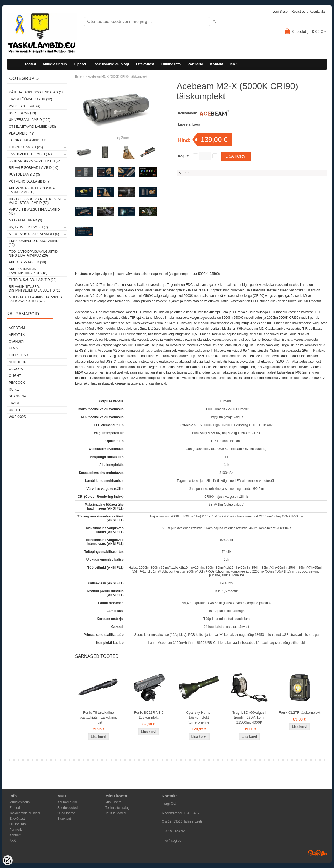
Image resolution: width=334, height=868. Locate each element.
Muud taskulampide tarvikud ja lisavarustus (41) (35, 299)
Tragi (14, 403)
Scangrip (17, 396)
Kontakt (217, 64)
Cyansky (16, 341)
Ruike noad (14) (22, 113)
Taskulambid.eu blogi (111, 64)
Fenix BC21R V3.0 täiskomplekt (149, 715)
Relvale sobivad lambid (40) (34, 168)
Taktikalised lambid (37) (30, 154)
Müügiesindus (55, 64)
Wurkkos (17, 417)
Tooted (30, 64)
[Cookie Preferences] (8, 860)
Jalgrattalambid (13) (28, 140)
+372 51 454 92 (173, 831)
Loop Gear (18, 355)
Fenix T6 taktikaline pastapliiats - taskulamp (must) (98, 717)
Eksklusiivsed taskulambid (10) (34, 243)
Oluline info (171, 64)
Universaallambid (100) (30, 120)
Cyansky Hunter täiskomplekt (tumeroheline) (199, 717)
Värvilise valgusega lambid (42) (34, 212)
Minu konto (113, 802)
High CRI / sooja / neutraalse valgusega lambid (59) (35, 201)
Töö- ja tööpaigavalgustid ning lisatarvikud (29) (33, 254)
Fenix (14, 348)
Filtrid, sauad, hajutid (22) (33, 280)
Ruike (14, 389)
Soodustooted (67, 808)
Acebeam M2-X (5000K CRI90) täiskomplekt (117, 76)
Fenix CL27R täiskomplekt (300, 712)
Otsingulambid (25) (26, 147)
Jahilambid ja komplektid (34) (35, 161)
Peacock (17, 383)
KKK (234, 64)
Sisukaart (64, 819)
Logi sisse (280, 12)
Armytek (17, 335)
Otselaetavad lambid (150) (32, 127)
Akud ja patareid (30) (27, 262)
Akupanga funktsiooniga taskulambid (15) (32, 190)
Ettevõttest (145, 64)
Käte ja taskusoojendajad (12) (37, 92)
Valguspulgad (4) (25, 106)
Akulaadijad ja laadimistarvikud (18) (28, 271)
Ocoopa (16, 369)
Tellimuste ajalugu (118, 808)
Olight (15, 376)
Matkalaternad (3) (26, 220)
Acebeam (17, 328)
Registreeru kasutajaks (308, 12)
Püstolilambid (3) (24, 175)
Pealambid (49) (22, 133)
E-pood (80, 64)
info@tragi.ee (172, 841)
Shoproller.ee (318, 853)
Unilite (15, 410)
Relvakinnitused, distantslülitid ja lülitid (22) (35, 289)
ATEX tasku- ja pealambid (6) (34, 234)
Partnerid (195, 64)
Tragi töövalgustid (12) (30, 99)
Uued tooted (66, 813)
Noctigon (18, 362)
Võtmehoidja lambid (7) (30, 181)
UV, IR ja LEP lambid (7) (28, 227)
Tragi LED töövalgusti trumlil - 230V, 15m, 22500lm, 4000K (249, 717)
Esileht (80, 76)
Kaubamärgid (67, 802)
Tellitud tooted (115, 813)
